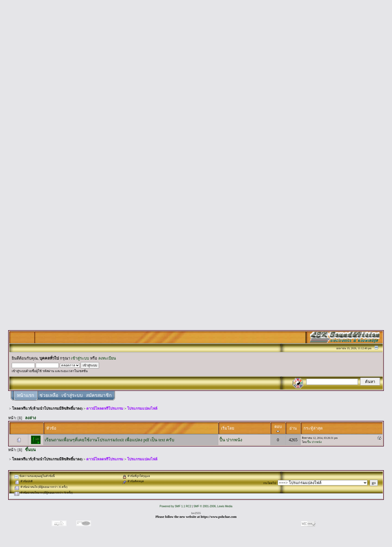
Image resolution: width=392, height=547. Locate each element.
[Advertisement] (196, 85)
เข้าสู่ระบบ (80, 358)
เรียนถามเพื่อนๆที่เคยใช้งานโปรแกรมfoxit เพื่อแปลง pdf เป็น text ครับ (110, 440)
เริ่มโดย (228, 428)
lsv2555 (196, 513)
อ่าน (293, 428)
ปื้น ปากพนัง (231, 440)
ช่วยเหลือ (49, 395)
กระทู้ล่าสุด (313, 428)
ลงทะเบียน (107, 358)
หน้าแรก (25, 395)
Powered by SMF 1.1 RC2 (175, 506)
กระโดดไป (269, 483)
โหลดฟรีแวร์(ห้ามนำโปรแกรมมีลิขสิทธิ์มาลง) (47, 408)
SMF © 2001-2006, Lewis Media (213, 506)
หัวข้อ (51, 428)
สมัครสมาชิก (99, 395)
